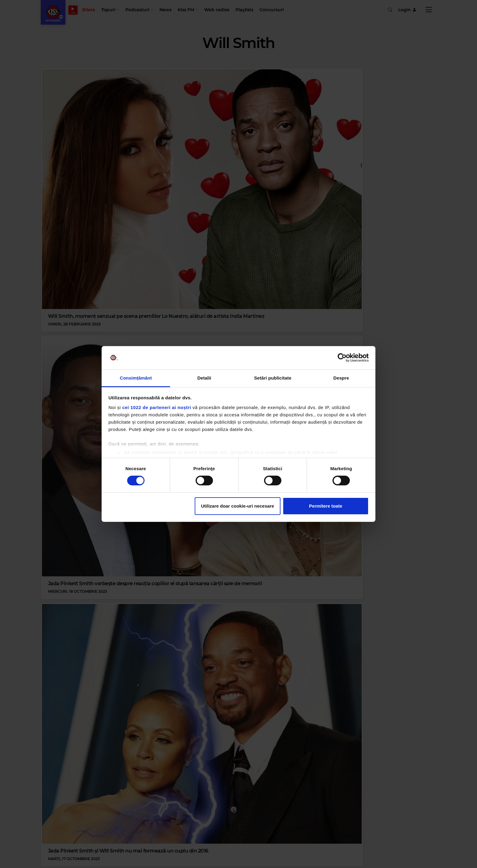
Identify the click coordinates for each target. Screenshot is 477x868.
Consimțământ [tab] (136, 378)
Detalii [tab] (204, 378)
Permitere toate (326, 506)
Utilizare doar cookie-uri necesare (238, 506)
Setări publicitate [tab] (273, 378)
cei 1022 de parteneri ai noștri (157, 407)
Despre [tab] (341, 378)
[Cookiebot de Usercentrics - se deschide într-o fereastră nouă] (342, 358)
